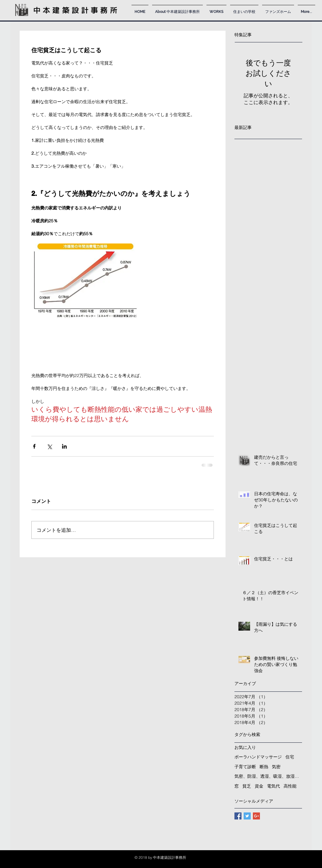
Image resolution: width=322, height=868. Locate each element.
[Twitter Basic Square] (247, 816)
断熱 (264, 767)
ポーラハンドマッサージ (258, 757)
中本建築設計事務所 (76, 10)
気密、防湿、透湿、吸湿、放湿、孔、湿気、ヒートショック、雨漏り (268, 776)
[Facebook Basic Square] (238, 816)
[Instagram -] (287, 859)
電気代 (273, 786)
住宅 (290, 757)
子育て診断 (245, 767)
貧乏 (247, 786)
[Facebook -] (270, 859)
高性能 (290, 786)
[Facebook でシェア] (34, 446)
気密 (276, 767)
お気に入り (245, 747)
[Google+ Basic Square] (256, 816)
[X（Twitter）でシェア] (49, 446)
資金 (259, 786)
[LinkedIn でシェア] (64, 446)
